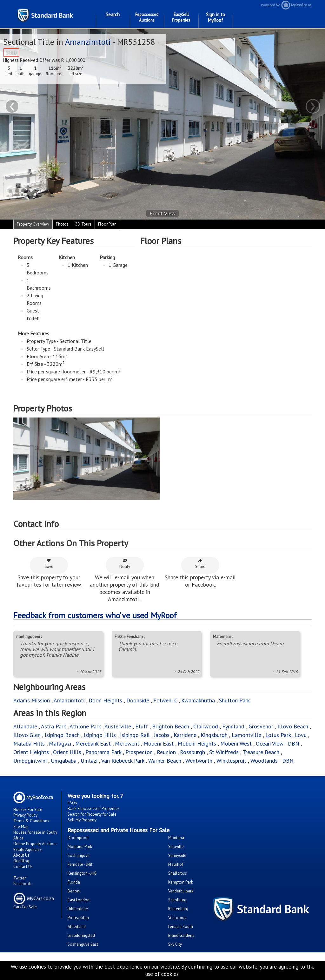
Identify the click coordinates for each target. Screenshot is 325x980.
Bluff (142, 726)
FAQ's (72, 803)
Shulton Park (234, 700)
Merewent (127, 743)
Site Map (21, 827)
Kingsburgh (214, 735)
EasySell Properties (181, 17)
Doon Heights (105, 700)
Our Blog (21, 861)
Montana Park (80, 847)
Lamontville (246, 735)
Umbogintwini (30, 761)
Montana (176, 838)
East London (79, 900)
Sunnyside (177, 855)
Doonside (138, 700)
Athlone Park (85, 726)
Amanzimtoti (89, 42)
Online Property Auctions (35, 844)
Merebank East (93, 743)
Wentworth (200, 761)
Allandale (25, 726)
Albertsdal (77, 927)
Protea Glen (78, 918)
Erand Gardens (181, 935)
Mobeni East (159, 743)
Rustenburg (178, 909)
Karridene (185, 735)
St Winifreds (224, 752)
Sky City (175, 944)
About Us (21, 855)
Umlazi (89, 761)
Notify (125, 564)
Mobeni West (236, 743)
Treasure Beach (261, 752)
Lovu (301, 735)
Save (49, 564)
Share (200, 564)
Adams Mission (32, 700)
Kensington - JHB (82, 873)
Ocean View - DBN (278, 743)
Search (113, 14)
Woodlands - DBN (272, 761)
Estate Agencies (27, 849)
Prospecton (139, 752)
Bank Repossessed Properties (94, 809)
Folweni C (165, 700)
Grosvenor (261, 726)
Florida (74, 882)
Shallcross (178, 873)
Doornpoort (78, 838)
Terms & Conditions (31, 821)
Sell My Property (82, 820)
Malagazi (60, 743)
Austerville (118, 726)
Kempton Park (181, 882)
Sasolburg (177, 900)
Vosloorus (177, 918)
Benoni (74, 891)
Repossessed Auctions (147, 17)
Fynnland (233, 726)
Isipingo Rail (135, 735)
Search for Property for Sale (92, 814)
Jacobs (162, 735)
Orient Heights (31, 752)
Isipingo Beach (62, 735)
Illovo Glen (28, 735)
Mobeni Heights (197, 743)
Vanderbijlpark (181, 891)
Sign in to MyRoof (216, 17)
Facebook (22, 884)
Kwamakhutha (198, 700)
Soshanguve (79, 855)
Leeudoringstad (81, 935)
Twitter (20, 878)
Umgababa (64, 761)
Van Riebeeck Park (123, 761)
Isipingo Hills (100, 735)
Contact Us (23, 867)
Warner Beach (165, 761)
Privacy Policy (25, 815)
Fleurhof (176, 864)
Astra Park (53, 726)
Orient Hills (67, 752)
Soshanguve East (83, 944)
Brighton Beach (171, 726)
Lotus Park (278, 735)
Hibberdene (78, 909)
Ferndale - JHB (80, 864)
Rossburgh (193, 752)
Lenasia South (181, 927)
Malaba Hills (29, 743)
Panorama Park (103, 752)
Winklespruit (231, 761)
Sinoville (176, 847)
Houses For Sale (28, 809)
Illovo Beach (293, 726)
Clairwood (206, 726)
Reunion (166, 752)
